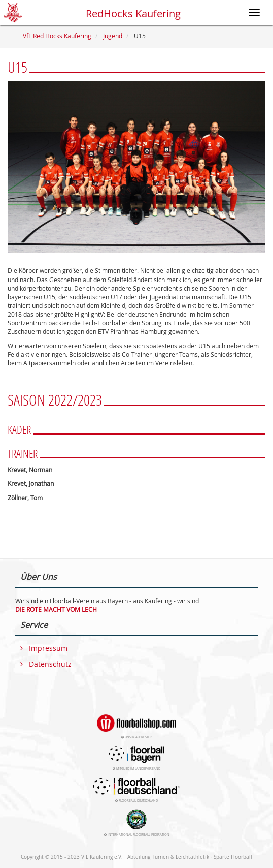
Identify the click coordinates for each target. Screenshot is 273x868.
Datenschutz (50, 664)
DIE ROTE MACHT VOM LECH (56, 609)
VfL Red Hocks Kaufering (57, 36)
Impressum (48, 648)
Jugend (113, 36)
